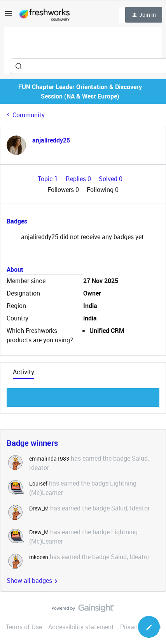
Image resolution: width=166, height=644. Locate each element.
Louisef (38, 483)
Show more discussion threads (83, 395)
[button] (9, 16)
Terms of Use (24, 627)
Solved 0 (111, 179)
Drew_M (39, 508)
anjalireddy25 (51, 140)
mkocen (39, 557)
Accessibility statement (81, 627)
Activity (24, 372)
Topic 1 (49, 179)
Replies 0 (79, 179)
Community (29, 115)
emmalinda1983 (49, 458)
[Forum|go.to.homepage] (45, 15)
